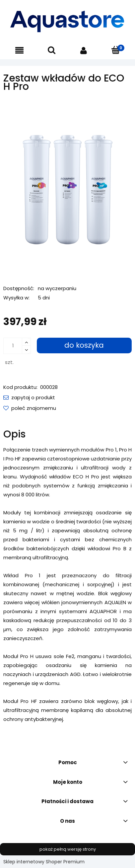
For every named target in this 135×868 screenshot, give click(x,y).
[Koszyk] (116, 50)
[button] (19, 51)
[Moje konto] (84, 51)
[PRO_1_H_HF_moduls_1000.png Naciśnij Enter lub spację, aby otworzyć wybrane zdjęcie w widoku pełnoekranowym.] (67, 187)
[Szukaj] (52, 50)
